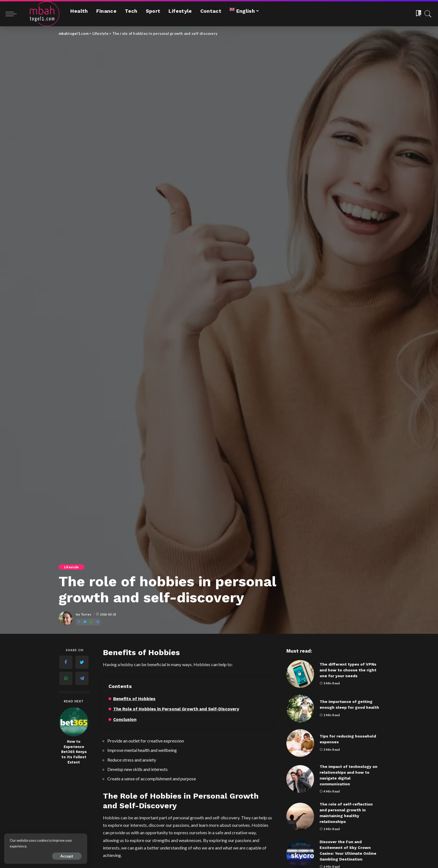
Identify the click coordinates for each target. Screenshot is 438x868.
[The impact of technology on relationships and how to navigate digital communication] (300, 779)
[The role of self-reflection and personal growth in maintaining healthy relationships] (300, 817)
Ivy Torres (84, 614)
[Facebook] (79, 622)
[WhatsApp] (91, 622)
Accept (67, 856)
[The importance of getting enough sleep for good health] (300, 708)
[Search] (428, 14)
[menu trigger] (14, 14)
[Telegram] (97, 622)
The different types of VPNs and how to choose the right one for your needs (348, 670)
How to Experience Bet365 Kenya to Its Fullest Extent (74, 752)
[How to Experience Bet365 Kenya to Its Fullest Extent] (74, 722)
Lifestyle (72, 567)
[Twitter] (85, 622)
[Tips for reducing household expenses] (300, 743)
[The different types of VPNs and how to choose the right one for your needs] (300, 674)
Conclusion (125, 720)
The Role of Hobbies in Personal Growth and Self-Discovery (176, 709)
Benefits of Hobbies (134, 699)
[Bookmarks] (418, 14)
